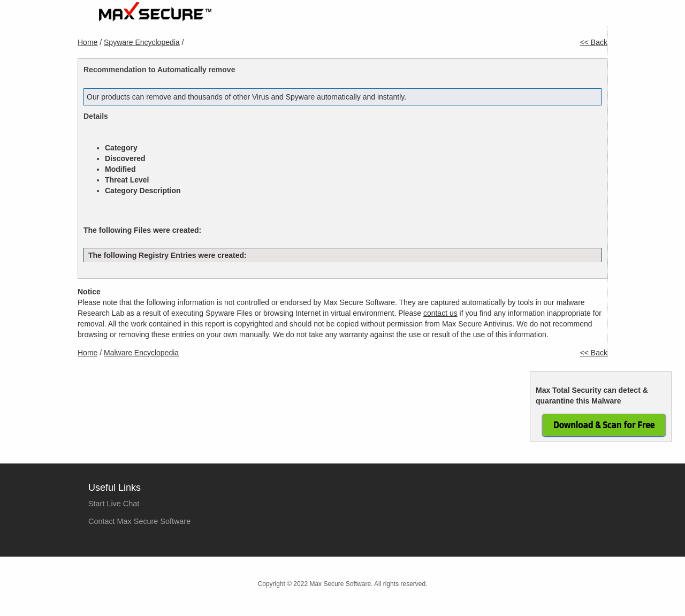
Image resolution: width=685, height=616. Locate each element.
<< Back (594, 42)
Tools (544, 17)
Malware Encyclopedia (141, 353)
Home (350, 17)
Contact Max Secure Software (139, 521)
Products (394, 17)
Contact (585, 17)
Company (499, 17)
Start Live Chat (114, 504)
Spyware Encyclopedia (142, 42)
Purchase (446, 17)
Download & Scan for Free (604, 425)
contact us (440, 313)
